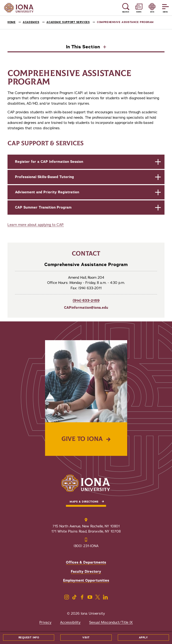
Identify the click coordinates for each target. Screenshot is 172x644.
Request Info (29, 638)
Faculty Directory (86, 572)
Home (11, 22)
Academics (31, 22)
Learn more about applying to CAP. (36, 225)
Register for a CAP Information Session (49, 162)
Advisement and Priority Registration (47, 192)
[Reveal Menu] (165, 8)
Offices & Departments (86, 562)
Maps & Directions (84, 502)
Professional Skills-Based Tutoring (44, 177)
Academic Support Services (68, 22)
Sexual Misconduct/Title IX (111, 622)
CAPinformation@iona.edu (86, 308)
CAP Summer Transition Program (43, 207)
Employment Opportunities (86, 580)
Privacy (45, 622)
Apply (143, 638)
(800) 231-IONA (86, 546)
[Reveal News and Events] (139, 8)
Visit (86, 638)
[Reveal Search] (126, 8)
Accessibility (70, 622)
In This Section (84, 47)
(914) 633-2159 (86, 301)
